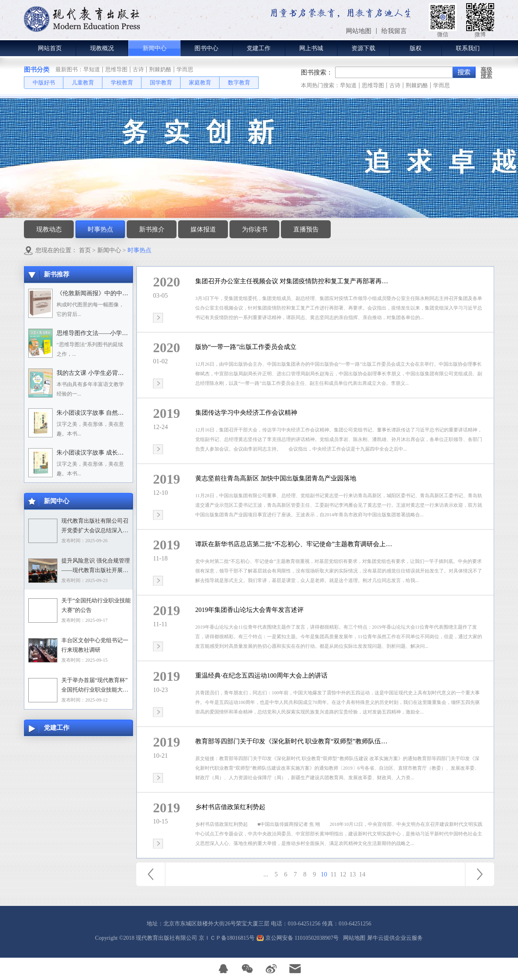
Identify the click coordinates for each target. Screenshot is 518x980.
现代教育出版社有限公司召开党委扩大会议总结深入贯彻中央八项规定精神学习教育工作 (95, 527)
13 (353, 874)
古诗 (138, 70)
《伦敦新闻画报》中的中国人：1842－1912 (113, 293)
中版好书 (44, 83)
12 (343, 874)
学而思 (185, 70)
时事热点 (139, 250)
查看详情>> (158, 318)
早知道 (92, 70)
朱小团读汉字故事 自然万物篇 (96, 413)
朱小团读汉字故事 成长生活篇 (96, 453)
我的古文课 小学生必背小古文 (96, 373)
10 (324, 874)
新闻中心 (109, 250)
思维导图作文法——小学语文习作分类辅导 (113, 333)
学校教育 (122, 83)
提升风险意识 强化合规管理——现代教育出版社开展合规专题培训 (96, 566)
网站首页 (50, 48)
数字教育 (239, 83)
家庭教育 (200, 83)
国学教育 (161, 83)
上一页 (151, 874)
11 (333, 874)
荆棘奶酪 (160, 70)
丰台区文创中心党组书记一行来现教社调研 (95, 645)
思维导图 (116, 70)
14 (362, 874)
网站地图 (353, 938)
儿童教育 (83, 83)
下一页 (480, 874)
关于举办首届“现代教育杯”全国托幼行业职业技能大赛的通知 (95, 686)
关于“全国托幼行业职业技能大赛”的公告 (96, 605)
